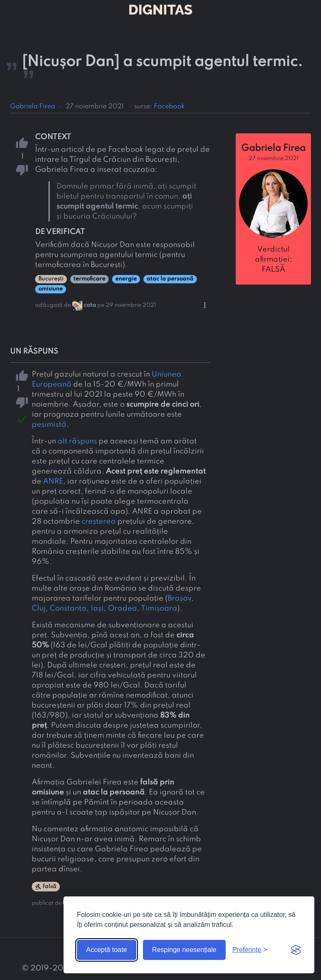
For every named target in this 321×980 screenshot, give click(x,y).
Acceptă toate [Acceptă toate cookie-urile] (107, 950)
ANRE (53, 481)
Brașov (180, 598)
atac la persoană (170, 279)
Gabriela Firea (33, 107)
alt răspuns (77, 441)
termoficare (89, 279)
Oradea (122, 608)
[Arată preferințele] (250, 950)
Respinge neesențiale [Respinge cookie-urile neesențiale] (184, 950)
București (51, 279)
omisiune (51, 289)
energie (126, 279)
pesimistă (49, 425)
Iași (97, 608)
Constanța (68, 608)
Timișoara (159, 608)
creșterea (99, 522)
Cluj (39, 608)
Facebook (169, 107)
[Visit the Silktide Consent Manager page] (296, 950)
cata (90, 305)
